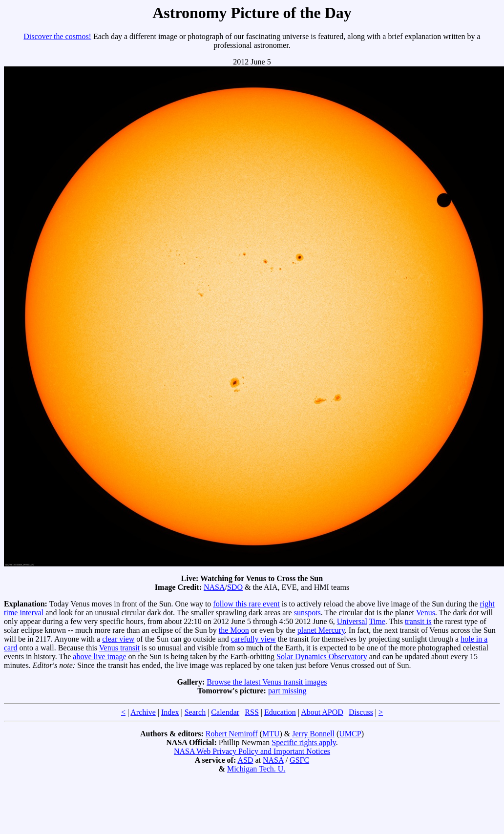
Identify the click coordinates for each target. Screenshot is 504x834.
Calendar (225, 712)
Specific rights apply (304, 742)
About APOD (322, 712)
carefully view (253, 639)
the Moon (234, 630)
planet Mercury (321, 630)
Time (377, 621)
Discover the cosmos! (57, 36)
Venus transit (119, 648)
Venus (426, 613)
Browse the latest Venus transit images (267, 682)
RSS (252, 712)
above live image (99, 657)
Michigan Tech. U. (256, 769)
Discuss (361, 712)
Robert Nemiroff (232, 734)
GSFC (299, 760)
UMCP (350, 734)
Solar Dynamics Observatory (322, 657)
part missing (287, 691)
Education (280, 712)
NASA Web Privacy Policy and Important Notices (252, 751)
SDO (235, 587)
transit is (418, 621)
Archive (143, 712)
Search (195, 712)
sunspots (307, 613)
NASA (214, 587)
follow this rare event (246, 604)
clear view (118, 639)
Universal (352, 621)
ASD (245, 760)
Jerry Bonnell (313, 734)
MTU (271, 734)
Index (170, 712)
